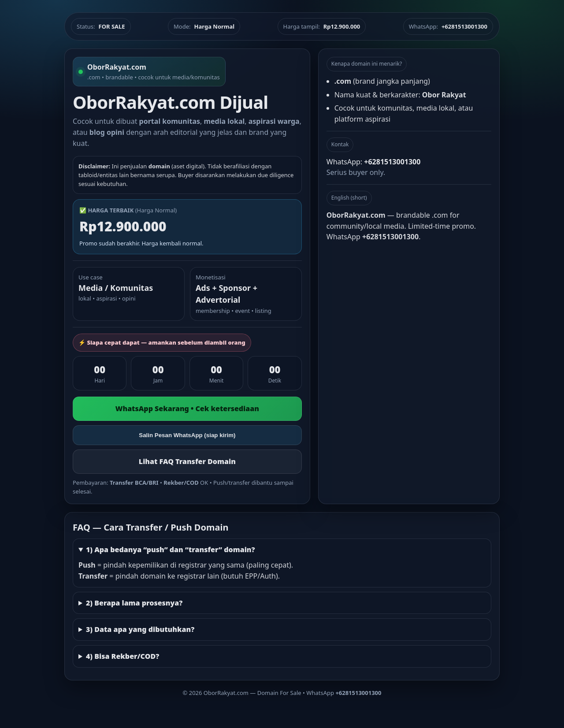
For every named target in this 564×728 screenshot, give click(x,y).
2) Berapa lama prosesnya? (134, 603)
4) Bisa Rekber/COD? (122, 656)
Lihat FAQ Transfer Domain (187, 461)
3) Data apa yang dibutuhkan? (140, 629)
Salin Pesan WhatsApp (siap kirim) (187, 435)
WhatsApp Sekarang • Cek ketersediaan (187, 409)
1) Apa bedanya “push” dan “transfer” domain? (171, 550)
